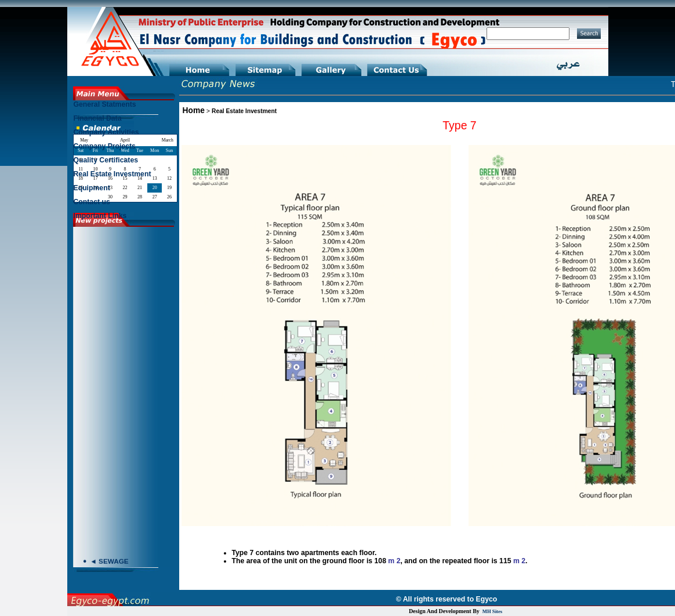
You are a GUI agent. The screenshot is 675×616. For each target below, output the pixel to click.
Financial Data (98, 118)
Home (194, 110)
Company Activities (106, 132)
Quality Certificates (106, 160)
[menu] (125, 163)
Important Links (100, 216)
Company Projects (105, 146)
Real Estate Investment (244, 111)
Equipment (92, 188)
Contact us (92, 202)
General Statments (105, 104)
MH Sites (492, 611)
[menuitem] (125, 107)
